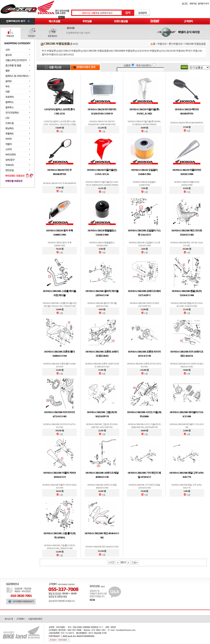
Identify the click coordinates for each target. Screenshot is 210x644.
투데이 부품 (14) (193, 51)
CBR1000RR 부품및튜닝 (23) (127, 51)
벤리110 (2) (68, 54)
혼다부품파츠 (176, 44)
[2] (124, 562)
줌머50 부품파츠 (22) (52, 54)
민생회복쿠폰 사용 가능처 (78, 33)
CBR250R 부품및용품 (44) (100, 51)
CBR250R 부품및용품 (195, 44)
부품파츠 (162, 44)
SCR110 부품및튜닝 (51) (153, 51)
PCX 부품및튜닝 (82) (52, 51)
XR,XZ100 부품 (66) (175, 51)
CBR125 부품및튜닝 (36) (75, 51)
